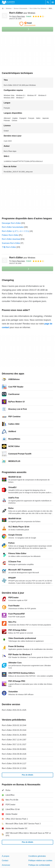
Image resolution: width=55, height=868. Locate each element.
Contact (5, 860)
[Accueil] (3, 8)
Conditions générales (37, 856)
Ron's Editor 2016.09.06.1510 (14, 759)
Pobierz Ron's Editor (10, 235)
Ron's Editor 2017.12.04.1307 (14, 740)
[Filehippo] (8, 2)
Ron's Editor (22, 13)
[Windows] (9, 9)
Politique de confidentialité (39, 865)
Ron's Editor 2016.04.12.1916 (14, 768)
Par (17, 16)
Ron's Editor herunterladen (13, 227)
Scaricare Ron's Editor (11, 243)
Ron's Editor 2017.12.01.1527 (14, 744)
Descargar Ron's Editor (11, 223)
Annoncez (6, 865)
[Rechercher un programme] (48, 2)
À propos (6, 856)
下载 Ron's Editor (9, 247)
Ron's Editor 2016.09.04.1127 (14, 763)
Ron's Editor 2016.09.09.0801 (14, 749)
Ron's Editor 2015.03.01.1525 (14, 710)
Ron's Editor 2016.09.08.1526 (14, 754)
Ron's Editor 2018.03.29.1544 (14, 730)
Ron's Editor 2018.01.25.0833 (14, 735)
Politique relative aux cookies (40, 860)
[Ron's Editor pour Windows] (38, 9)
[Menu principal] (53, 2)
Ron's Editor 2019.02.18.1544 (14, 725)
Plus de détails (27, 775)
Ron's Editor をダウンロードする (15, 231)
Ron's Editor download (11, 239)
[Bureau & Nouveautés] (21, 9)
